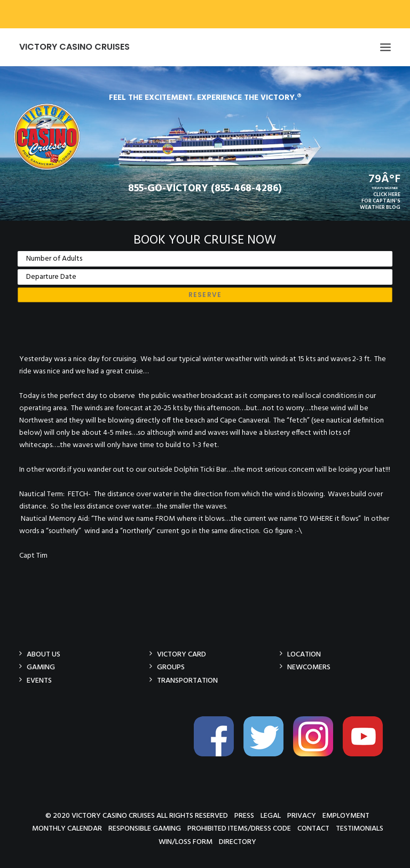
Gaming (41, 667)
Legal (271, 815)
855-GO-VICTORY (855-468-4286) (205, 189)
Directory (238, 842)
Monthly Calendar (67, 828)
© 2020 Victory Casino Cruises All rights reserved (137, 815)
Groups (171, 667)
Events (39, 680)
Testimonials (360, 828)
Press (244, 815)
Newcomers (309, 667)
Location (304, 654)
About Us (44, 654)
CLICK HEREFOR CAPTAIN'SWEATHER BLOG (380, 201)
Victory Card (182, 654)
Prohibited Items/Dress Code (239, 828)
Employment (346, 815)
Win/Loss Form (186, 842)
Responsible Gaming (145, 828)
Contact (313, 828)
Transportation (187, 680)
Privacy (302, 815)
